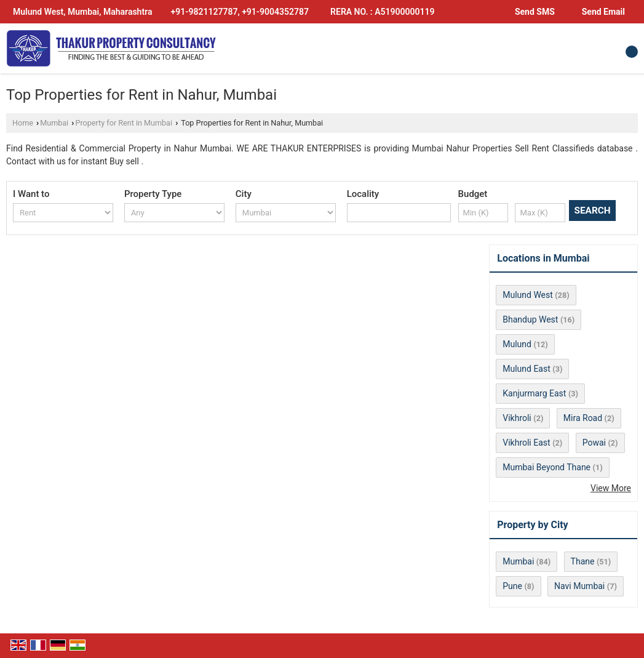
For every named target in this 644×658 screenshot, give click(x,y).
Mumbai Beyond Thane (547, 467)
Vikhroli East (526, 443)
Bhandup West (530, 319)
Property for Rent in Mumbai (124, 123)
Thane (583, 561)
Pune (512, 586)
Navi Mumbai (579, 586)
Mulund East (527, 369)
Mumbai (54, 123)
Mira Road (583, 418)
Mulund (517, 344)
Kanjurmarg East (534, 393)
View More (611, 488)
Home (23, 123)
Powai (594, 443)
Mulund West (528, 295)
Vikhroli (517, 418)
